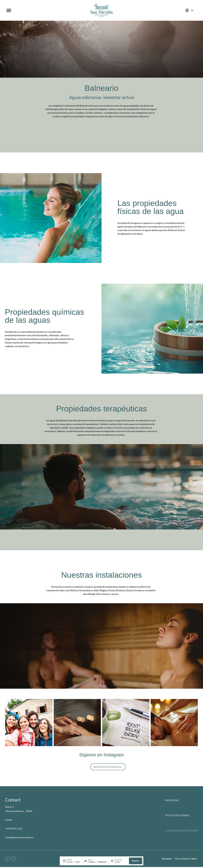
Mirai (194, 860)
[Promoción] (121, 862)
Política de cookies (177, 816)
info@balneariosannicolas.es (19, 838)
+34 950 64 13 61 (14, 830)
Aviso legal (172, 801)
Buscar (136, 861)
